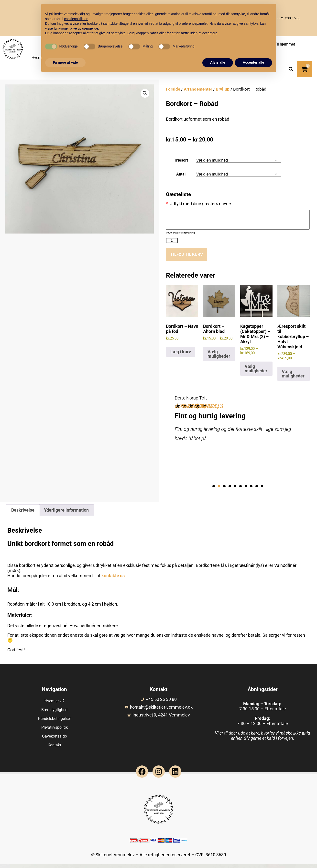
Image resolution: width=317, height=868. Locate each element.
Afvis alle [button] (218, 62)
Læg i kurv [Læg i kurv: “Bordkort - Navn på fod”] (181, 356)
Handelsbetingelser (54, 722)
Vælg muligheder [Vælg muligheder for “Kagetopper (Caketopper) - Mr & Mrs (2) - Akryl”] (256, 372)
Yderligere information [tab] (66, 514)
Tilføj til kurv (187, 258)
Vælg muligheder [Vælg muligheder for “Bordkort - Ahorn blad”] (219, 358)
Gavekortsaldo (55, 740)
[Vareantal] (172, 244)
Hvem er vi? (55, 705)
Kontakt (54, 749)
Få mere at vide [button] (66, 62)
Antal (181, 174)
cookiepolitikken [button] (76, 19)
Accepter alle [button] (253, 62)
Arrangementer (198, 89)
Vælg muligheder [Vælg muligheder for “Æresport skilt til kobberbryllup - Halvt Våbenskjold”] (293, 378)
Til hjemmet (285, 44)
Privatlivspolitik (55, 731)
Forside (173, 89)
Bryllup (223, 89)
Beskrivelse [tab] (23, 514)
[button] (291, 69)
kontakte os (113, 579)
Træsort (181, 160)
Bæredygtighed (54, 714)
